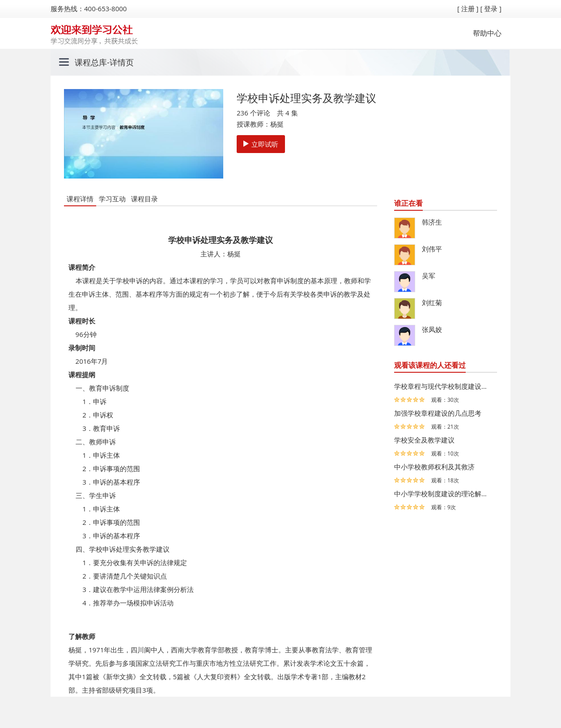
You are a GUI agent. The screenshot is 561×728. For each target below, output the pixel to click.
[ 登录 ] (491, 9)
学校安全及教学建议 (424, 440)
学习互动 (112, 199)
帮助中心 (487, 33)
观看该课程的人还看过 (430, 365)
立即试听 (261, 144)
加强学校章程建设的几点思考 (438, 413)
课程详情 (80, 199)
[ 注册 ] (468, 9)
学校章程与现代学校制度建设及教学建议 (443, 386)
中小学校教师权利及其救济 (434, 467)
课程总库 (91, 62)
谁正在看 (408, 203)
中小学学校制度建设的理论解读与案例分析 (443, 494)
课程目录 (144, 199)
